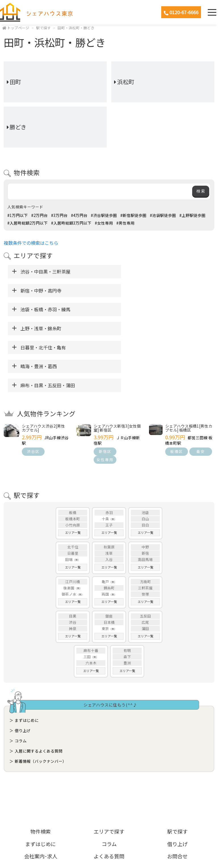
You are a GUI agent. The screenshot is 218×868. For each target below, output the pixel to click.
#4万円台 (79, 215)
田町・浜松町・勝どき (76, 28)
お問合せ (177, 799)
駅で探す (43, 28)
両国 (105, 537)
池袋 (145, 456)
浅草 (109, 496)
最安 (201, 394)
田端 (69, 503)
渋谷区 (33, 394)
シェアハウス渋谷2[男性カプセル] (43, 371)
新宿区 (105, 394)
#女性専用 (104, 223)
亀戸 (105, 525)
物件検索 (41, 775)
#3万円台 (59, 215)
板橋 (73, 456)
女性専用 (105, 403)
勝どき (18, 127)
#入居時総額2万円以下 (28, 223)
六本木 (91, 606)
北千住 (73, 490)
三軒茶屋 (145, 531)
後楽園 (69, 531)
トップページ (18, 28)
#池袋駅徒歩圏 (163, 215)
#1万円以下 (18, 215)
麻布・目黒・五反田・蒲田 (48, 328)
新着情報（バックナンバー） (41, 705)
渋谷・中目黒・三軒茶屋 (45, 272)
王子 (109, 468)
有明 (127, 593)
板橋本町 (73, 462)
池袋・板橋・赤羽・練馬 (45, 291)
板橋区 (177, 394)
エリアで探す (109, 775)
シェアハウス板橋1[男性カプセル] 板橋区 (189, 371)
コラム (21, 684)
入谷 (109, 503)
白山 (145, 462)
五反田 (145, 559)
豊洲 (127, 606)
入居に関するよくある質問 (39, 694)
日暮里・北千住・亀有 (43, 309)
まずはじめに (27, 664)
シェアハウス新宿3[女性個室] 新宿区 (117, 371)
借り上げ (23, 674)
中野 (145, 490)
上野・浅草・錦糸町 (138, 291)
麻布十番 (91, 593)
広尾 (145, 565)
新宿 (145, 496)
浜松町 (126, 82)
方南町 (145, 525)
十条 (105, 462)
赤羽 (109, 456)
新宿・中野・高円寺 (138, 272)
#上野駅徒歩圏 (192, 215)
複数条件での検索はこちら (31, 243)
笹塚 (145, 537)
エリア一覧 (73, 476)
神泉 (73, 572)
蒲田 (145, 572)
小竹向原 (73, 468)
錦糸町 (109, 531)
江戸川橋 (73, 525)
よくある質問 (109, 799)
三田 (87, 600)
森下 (127, 600)
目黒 (73, 559)
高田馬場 (145, 503)
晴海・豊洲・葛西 (136, 309)
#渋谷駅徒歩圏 (104, 215)
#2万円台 (39, 215)
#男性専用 (125, 223)
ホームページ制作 (109, 849)
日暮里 (73, 496)
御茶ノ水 (69, 537)
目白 (145, 468)
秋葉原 (109, 490)
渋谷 (73, 565)
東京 (105, 572)
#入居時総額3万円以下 (71, 223)
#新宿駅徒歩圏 (133, 215)
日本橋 (109, 565)
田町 (15, 82)
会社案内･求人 (41, 799)
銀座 (109, 559)
